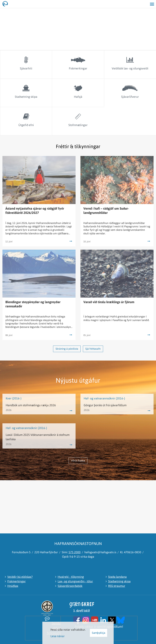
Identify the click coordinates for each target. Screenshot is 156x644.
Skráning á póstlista (67, 349)
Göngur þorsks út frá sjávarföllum (105, 405)
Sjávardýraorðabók (70, 586)
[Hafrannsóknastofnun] (7, 4)
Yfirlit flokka (78, 461)
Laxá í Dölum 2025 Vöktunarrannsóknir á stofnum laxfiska (38, 437)
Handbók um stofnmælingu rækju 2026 (31, 405)
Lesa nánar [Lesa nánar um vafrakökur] (58, 636)
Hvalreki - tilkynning (71, 577)
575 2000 (75, 552)
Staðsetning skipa (119, 581)
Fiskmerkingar (17, 581)
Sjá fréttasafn (93, 349)
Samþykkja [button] (99, 633)
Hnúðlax (13, 586)
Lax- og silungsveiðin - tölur (75, 581)
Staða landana (117, 577)
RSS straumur (117, 586)
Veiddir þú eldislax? (20, 577)
